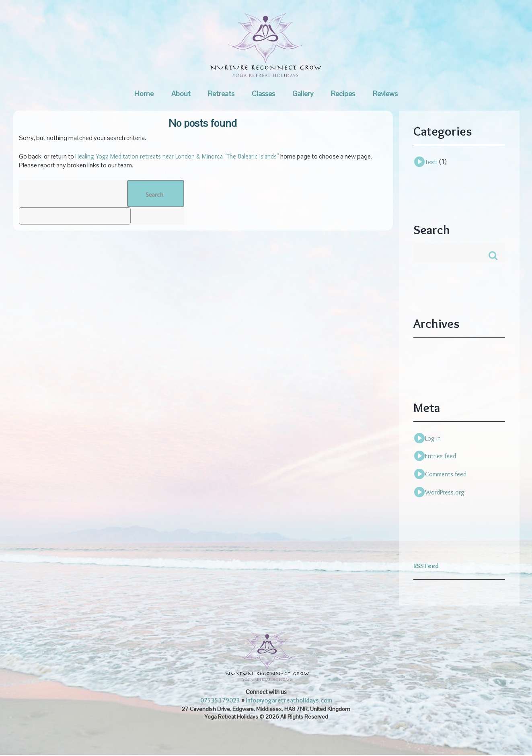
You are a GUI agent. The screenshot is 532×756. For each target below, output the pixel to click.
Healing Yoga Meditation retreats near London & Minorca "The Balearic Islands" (177, 156)
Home (144, 94)
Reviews (385, 94)
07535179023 (220, 701)
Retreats (221, 94)
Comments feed (446, 475)
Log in (433, 439)
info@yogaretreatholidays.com (289, 701)
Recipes (343, 94)
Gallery (303, 94)
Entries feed (441, 457)
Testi (431, 162)
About (181, 94)
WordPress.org (445, 493)
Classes (263, 94)
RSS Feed (426, 567)
